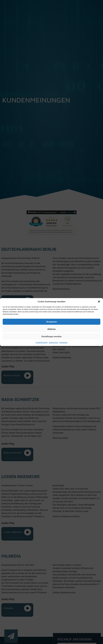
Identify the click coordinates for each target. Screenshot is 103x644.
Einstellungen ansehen (51, 336)
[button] (99, 302)
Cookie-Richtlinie (42, 343)
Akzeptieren (51, 322)
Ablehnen (51, 329)
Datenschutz (53, 343)
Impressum (63, 343)
